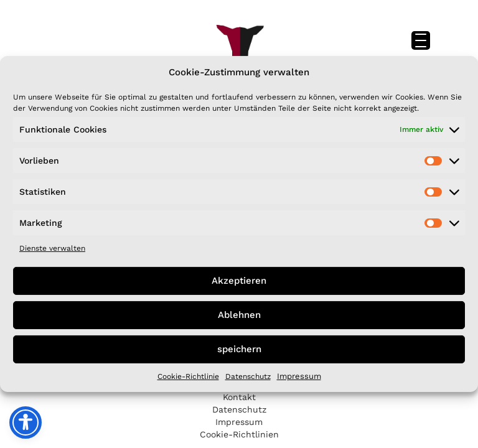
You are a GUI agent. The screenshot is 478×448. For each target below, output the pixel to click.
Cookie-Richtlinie (188, 376)
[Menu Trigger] (421, 40)
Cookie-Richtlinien (239, 434)
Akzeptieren (239, 281)
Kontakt (239, 397)
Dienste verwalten (52, 248)
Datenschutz (248, 376)
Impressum (299, 376)
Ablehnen (239, 315)
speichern (239, 349)
